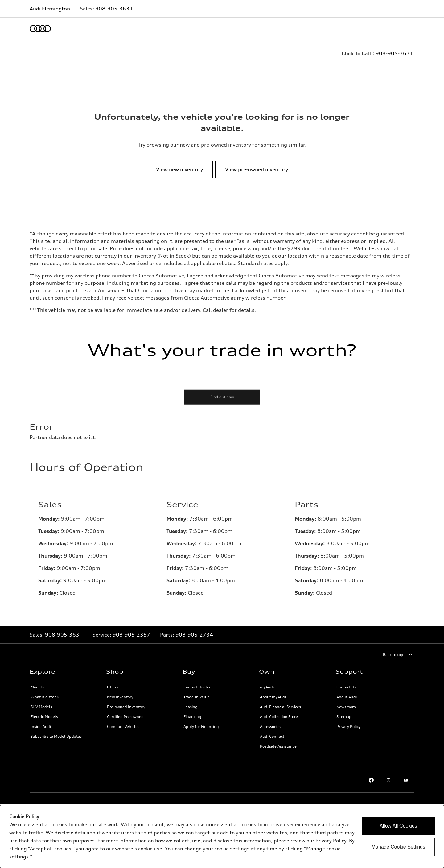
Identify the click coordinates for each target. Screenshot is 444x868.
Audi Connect (272, 736)
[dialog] (222, 837)
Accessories (270, 727)
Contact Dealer (197, 687)
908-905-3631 (114, 9)
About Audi (347, 697)
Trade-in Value (197, 697)
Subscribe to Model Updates (56, 736)
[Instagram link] (388, 780)
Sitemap (344, 717)
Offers (113, 687)
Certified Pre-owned (125, 717)
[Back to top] (399, 655)
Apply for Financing (201, 727)
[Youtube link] (406, 780)
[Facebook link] (371, 780)
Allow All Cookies (398, 826)
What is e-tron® (45, 697)
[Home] (40, 29)
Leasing (191, 707)
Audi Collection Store (279, 717)
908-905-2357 (131, 635)
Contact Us (346, 687)
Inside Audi (41, 727)
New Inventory (120, 697)
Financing (192, 717)
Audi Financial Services (280, 707)
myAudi (267, 687)
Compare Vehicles (123, 727)
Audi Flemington (50, 9)
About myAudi (273, 697)
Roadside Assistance (278, 746)
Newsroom (346, 707)
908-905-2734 (194, 635)
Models (37, 687)
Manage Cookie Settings (398, 847)
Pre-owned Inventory (126, 707)
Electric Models (44, 717)
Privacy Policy (348, 727)
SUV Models (41, 707)
